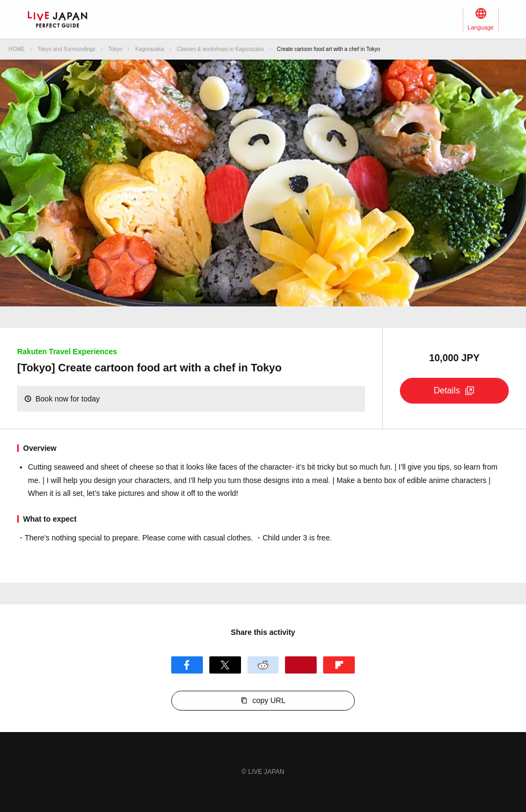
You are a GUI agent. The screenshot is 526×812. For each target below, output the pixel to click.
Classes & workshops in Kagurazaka (220, 49)
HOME (17, 49)
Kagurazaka (149, 49)
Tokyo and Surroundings (67, 49)
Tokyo (115, 49)
